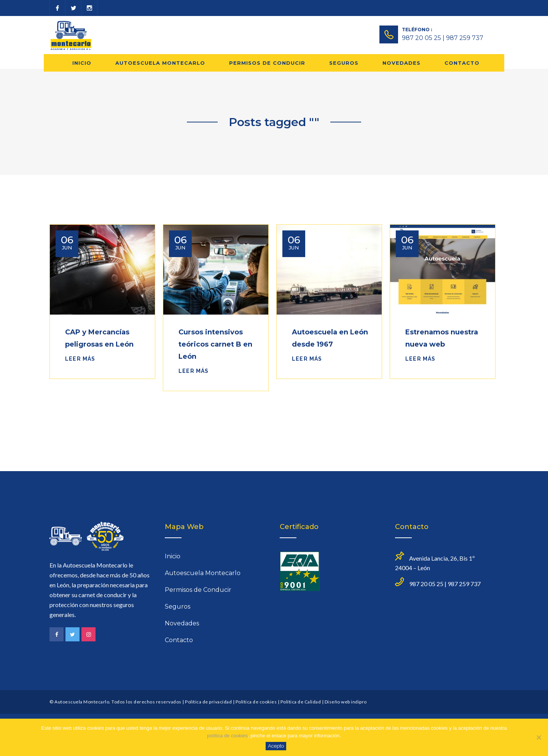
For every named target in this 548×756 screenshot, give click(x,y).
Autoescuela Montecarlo (160, 63)
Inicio (82, 63)
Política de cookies (256, 702)
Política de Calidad (301, 702)
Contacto (462, 63)
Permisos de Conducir (267, 63)
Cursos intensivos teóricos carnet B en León (215, 344)
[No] (538, 737)
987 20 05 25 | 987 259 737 (443, 38)
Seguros (344, 63)
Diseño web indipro (346, 702)
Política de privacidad (208, 702)
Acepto (276, 746)
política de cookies (227, 736)
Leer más (80, 359)
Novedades (401, 63)
